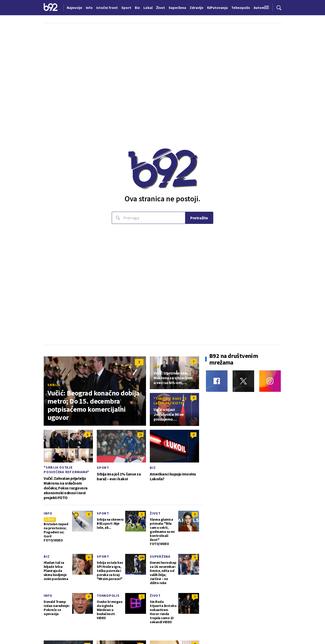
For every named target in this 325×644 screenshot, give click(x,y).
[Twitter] (243, 381)
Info (48, 513)
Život (155, 513)
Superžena (160, 556)
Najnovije (75, 8)
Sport (103, 468)
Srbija (54, 385)
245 (142, 557)
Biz (157, 367)
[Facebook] (217, 381)
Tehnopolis (108, 596)
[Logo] (51, 8)
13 (140, 434)
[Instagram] (270, 381)
